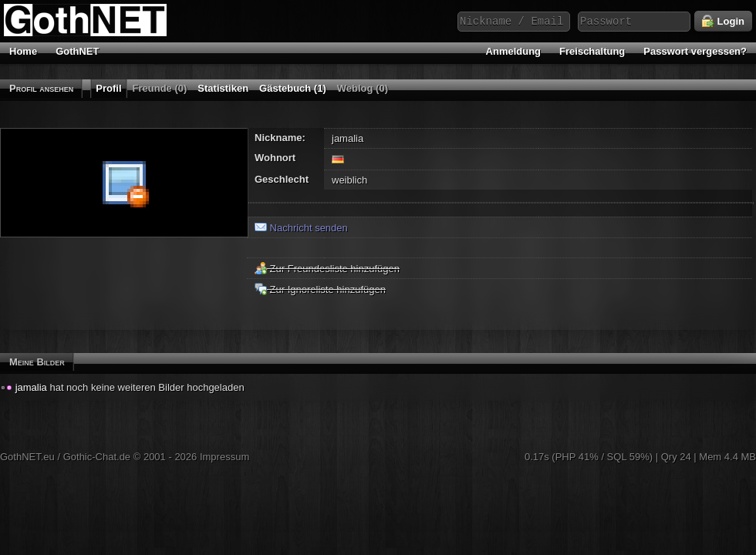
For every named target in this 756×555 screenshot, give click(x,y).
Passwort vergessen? (695, 51)
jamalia (31, 387)
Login (723, 22)
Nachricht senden (301, 228)
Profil (108, 88)
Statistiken (223, 88)
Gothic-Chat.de (97, 457)
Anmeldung (514, 51)
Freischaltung (592, 51)
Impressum (224, 457)
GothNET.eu (27, 457)
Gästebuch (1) (293, 88)
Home (23, 51)
